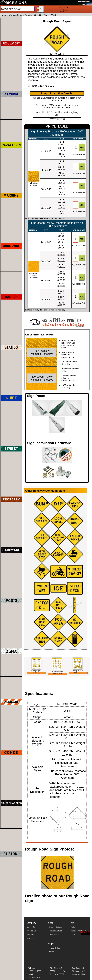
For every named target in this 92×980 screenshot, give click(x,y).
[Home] (13, 3)
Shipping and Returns (79, 945)
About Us (31, 941)
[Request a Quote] (64, 9)
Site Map (74, 948)
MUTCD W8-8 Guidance (42, 86)
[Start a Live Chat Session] (86, 933)
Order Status (54, 948)
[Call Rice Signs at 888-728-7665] (84, 2)
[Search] (18, 9)
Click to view (37, 685)
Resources (32, 952)
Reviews (31, 948)
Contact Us (32, 945)
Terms (51, 965)
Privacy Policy (55, 962)
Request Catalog (55, 945)
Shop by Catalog (55, 941)
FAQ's (73, 941)
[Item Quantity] (76, 148)
